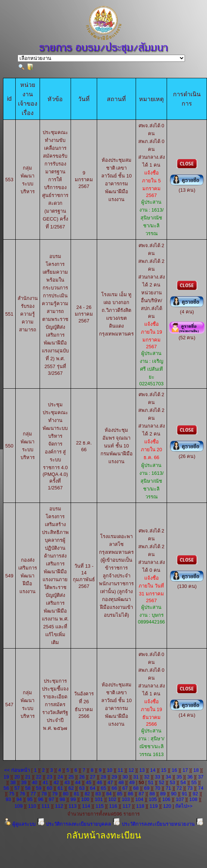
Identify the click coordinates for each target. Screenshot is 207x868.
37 (201, 777)
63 (82, 788)
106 (166, 799)
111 (46, 806)
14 (153, 770)
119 (154, 806)
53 (172, 782)
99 (73, 799)
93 (8, 799)
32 (146, 777)
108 (194, 799)
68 (136, 788)
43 (67, 782)
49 (132, 782)
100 (85, 799)
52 (161, 782)
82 (87, 794)
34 (168, 777)
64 (93, 788)
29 (114, 777)
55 (194, 782)
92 (195, 794)
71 (168, 788)
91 (185, 794)
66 (114, 788)
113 (72, 806)
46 (99, 782)
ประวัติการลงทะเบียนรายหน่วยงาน (154, 824)
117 (127, 806)
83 (98, 794)
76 (22, 794)
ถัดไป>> (184, 806)
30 (125, 777)
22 (38, 777)
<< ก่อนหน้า (17, 770)
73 (190, 788)
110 (32, 806)
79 (55, 794)
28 (103, 777)
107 (180, 799)
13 (142, 770)
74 (201, 788)
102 (112, 799)
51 (151, 782)
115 (100, 806)
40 (34, 782)
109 (19, 806)
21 (28, 777)
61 (60, 788)
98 (62, 799)
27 (93, 777)
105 (153, 799)
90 (174, 794)
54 (183, 782)
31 (136, 777)
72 (179, 788)
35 (179, 777)
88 (152, 794)
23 (49, 777)
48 (121, 782)
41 (45, 782)
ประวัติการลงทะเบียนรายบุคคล (75, 824)
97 (52, 799)
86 (130, 794)
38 (13, 782)
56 (6, 788)
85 (120, 794)
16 (174, 770)
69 (146, 788)
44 (78, 782)
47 (110, 782)
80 (66, 794)
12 (131, 770)
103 (126, 799)
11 (120, 770)
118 (140, 806)
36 (190, 777)
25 (71, 777)
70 (157, 788)
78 (44, 794)
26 (82, 777)
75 (12, 794)
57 (17, 788)
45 (89, 782)
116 (113, 806)
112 (59, 806)
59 (38, 788)
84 (109, 794)
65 (103, 788)
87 (141, 794)
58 (28, 788)
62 (71, 788)
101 (99, 799)
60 (49, 788)
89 (163, 794)
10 (109, 770)
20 (17, 777)
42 (56, 782)
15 (164, 770)
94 (19, 799)
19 (6, 777)
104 (139, 799)
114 (86, 806)
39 (24, 782)
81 (76, 794)
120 (167, 806)
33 (157, 777)
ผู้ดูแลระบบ (20, 824)
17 (185, 770)
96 (41, 799)
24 (60, 777)
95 (30, 799)
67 (125, 788)
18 (196, 770)
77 (33, 794)
